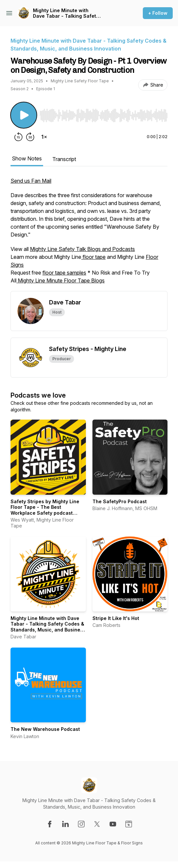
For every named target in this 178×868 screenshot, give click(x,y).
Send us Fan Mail (31, 181)
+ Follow (158, 13)
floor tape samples (64, 273)
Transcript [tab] (64, 159)
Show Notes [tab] (27, 158)
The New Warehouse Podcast (45, 729)
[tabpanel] (89, 234)
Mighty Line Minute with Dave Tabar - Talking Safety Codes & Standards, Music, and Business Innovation (66, 13)
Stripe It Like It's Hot (116, 618)
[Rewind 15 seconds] (18, 137)
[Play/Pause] (24, 115)
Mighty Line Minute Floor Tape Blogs (61, 280)
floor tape (93, 257)
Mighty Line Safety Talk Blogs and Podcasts (82, 249)
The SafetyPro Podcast (120, 501)
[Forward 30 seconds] (30, 137)
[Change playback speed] (44, 137)
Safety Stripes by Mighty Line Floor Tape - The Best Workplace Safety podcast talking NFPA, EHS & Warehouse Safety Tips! (47, 513)
